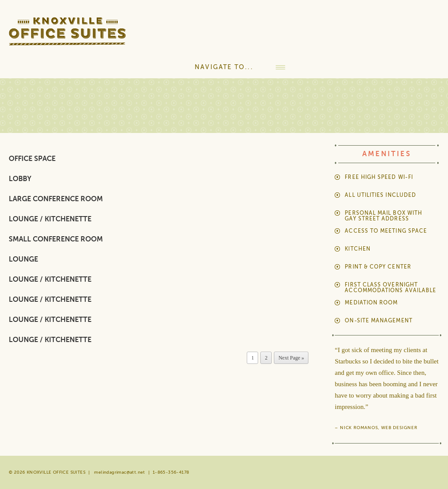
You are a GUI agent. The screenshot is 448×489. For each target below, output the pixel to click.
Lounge (23, 259)
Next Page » (291, 358)
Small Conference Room (56, 239)
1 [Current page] (252, 358)
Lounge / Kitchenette (50, 219)
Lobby (20, 179)
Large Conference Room (56, 199)
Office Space (32, 159)
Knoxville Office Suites (75, 35)
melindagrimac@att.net (119, 472)
